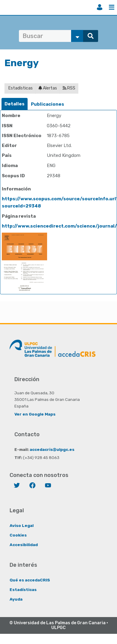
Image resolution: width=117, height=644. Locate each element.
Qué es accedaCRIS (30, 580)
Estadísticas (20, 88)
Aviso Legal (22, 525)
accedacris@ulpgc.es (52, 449)
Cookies (18, 535)
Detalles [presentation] (15, 104)
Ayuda (16, 599)
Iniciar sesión (100, 7)
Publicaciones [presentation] (48, 104)
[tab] (15, 104)
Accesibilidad (24, 545)
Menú (112, 7)
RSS (69, 88)
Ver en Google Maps (35, 414)
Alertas (48, 88)
